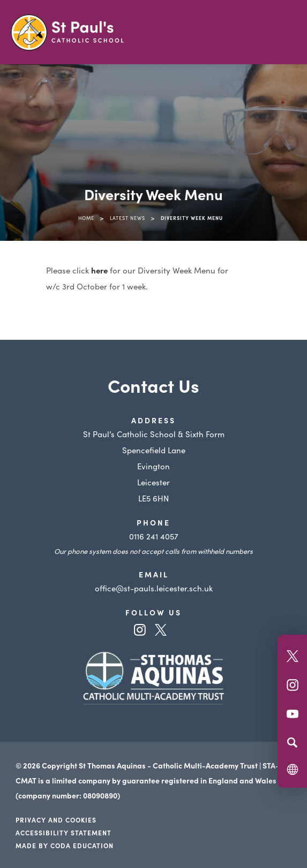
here (99, 270)
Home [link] (86, 218)
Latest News (128, 218)
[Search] (292, 742)
